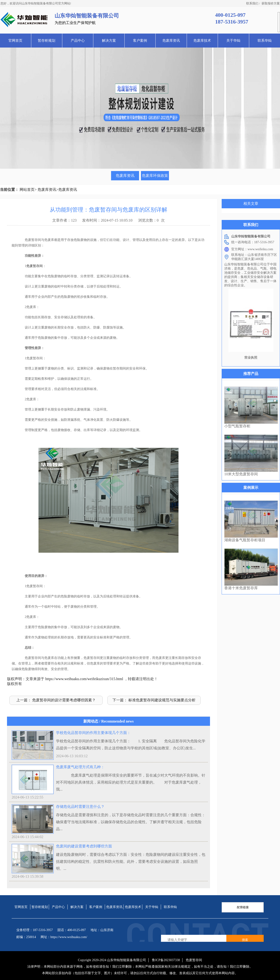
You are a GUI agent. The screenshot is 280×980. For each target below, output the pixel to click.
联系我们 (252, 3)
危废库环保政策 (155, 176)
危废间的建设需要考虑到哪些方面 (84, 846)
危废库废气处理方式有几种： (80, 767)
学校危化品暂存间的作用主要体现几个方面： (93, 733)
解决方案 (109, 41)
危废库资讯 (171, 41)
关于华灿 (233, 41)
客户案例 (140, 41)
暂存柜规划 (47, 41)
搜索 (245, 940)
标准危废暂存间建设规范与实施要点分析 (162, 700)
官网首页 (15, 41)
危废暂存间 (35, 266)
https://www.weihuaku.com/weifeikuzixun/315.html (84, 679)
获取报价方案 (271, 3)
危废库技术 (202, 41)
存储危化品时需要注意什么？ (80, 807)
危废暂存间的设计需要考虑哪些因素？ (64, 700)
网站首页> (28, 190)
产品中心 (78, 41)
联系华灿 (265, 41)
